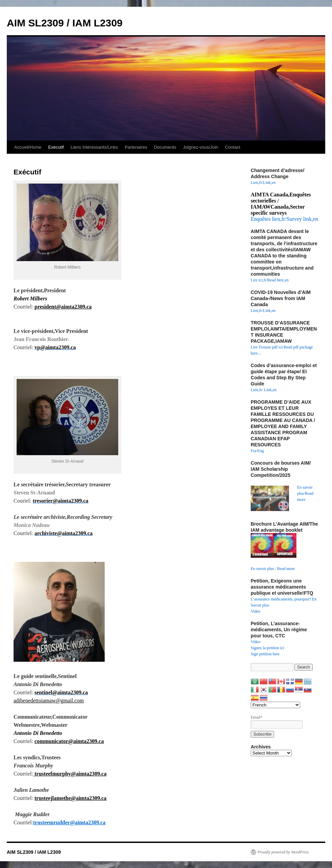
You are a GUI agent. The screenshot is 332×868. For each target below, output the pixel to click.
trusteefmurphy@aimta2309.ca (70, 774)
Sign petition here (265, 654)
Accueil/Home (28, 147)
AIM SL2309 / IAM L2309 (65, 23)
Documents (165, 147)
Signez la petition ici (267, 648)
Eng (260, 451)
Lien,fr (256, 183)
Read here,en (278, 280)
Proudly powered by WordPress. (284, 852)
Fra (253, 451)
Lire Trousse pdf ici (267, 347)
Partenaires (136, 147)
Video (256, 611)
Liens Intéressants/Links (94, 147)
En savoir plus (262, 569)
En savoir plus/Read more (305, 493)
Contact (233, 147)
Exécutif (56, 147)
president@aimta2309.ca (63, 307)
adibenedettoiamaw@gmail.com (49, 701)
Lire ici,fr (258, 280)
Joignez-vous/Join (201, 147)
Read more (286, 569)
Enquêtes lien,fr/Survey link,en (284, 219)
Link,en (269, 183)
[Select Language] (275, 705)
